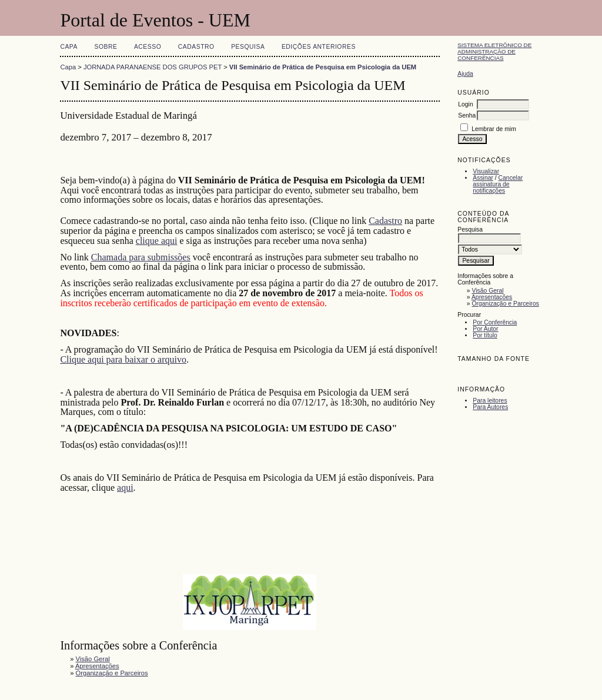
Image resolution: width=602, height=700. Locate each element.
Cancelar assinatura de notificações (498, 184)
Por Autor (485, 329)
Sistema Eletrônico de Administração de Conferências (494, 51)
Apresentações (492, 297)
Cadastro (196, 47)
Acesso (148, 47)
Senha (467, 115)
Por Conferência (495, 322)
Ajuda (465, 74)
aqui (125, 488)
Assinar (483, 178)
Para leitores (490, 401)
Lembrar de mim (494, 129)
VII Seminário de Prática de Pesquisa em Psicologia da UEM (323, 67)
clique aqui (157, 241)
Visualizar (486, 171)
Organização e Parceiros (506, 304)
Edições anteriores (319, 47)
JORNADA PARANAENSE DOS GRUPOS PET (153, 67)
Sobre (106, 47)
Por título (485, 335)
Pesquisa (248, 47)
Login (465, 104)
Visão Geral (488, 291)
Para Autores (490, 407)
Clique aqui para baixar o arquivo (123, 359)
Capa (69, 47)
